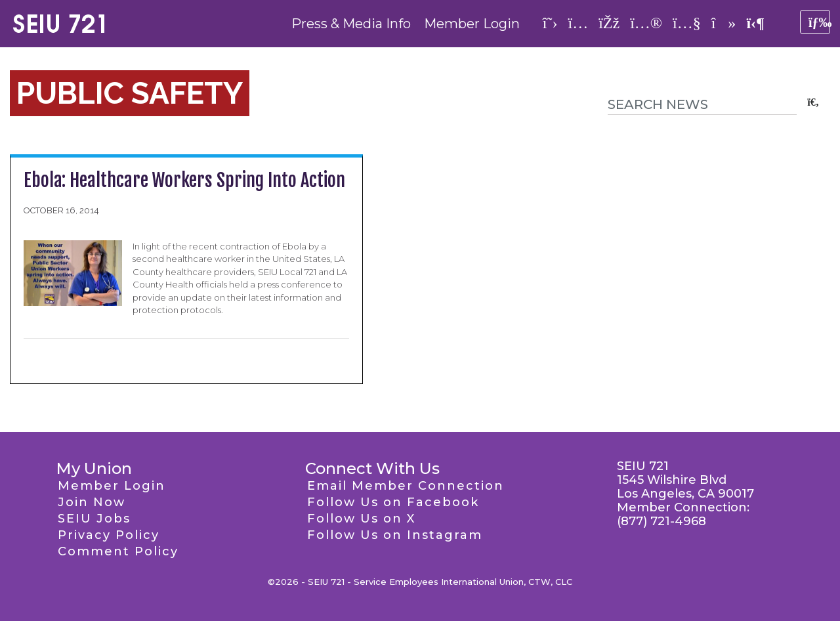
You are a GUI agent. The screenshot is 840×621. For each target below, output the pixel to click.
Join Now (92, 502)
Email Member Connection (406, 486)
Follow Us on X (361, 519)
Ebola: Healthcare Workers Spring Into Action (184, 180)
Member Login (472, 24)
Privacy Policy (109, 535)
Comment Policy (118, 551)
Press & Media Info (351, 24)
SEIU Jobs (94, 519)
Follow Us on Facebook (393, 502)
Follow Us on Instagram (395, 535)
